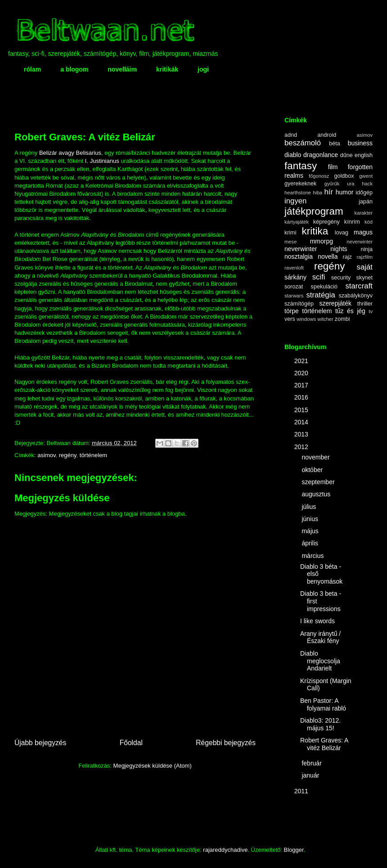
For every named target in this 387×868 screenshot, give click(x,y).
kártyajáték (297, 222)
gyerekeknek (300, 184)
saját (365, 267)
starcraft (359, 286)
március (313, 556)
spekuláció (324, 287)
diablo (293, 155)
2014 (302, 422)
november (316, 457)
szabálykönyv (355, 296)
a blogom (74, 69)
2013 (302, 434)
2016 (302, 397)
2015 (302, 410)
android (327, 135)
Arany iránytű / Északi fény (320, 637)
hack (367, 184)
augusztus (317, 494)
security (341, 278)
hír (328, 192)
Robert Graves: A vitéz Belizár (324, 744)
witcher (325, 319)
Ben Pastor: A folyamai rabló (323, 704)
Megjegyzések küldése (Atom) (153, 766)
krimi (290, 233)
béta (335, 144)
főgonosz (319, 176)
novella (328, 256)
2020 (302, 373)
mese (290, 242)
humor (345, 192)
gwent (366, 176)
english (364, 155)
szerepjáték (335, 303)
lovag (342, 233)
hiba (317, 193)
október (313, 470)
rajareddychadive (225, 850)
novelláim (122, 69)
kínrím (352, 222)
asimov (46, 455)
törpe (292, 311)
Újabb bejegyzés (40, 743)
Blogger (294, 850)
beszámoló (303, 143)
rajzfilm (365, 257)
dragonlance (321, 155)
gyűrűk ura (340, 184)
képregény (326, 222)
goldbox (344, 176)
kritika (315, 231)
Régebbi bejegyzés (226, 743)
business (360, 143)
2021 (302, 361)
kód (369, 222)
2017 (302, 385)
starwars (294, 296)
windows (306, 319)
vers (290, 319)
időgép (364, 193)
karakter (364, 213)
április (310, 543)
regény (68, 455)
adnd (291, 135)
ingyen (295, 201)
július (310, 507)
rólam (32, 69)
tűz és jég (350, 311)
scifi (319, 277)
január (311, 775)
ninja (367, 249)
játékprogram (314, 211)
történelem (93, 455)
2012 (302, 447)
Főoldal (131, 743)
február (312, 763)
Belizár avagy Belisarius (70, 153)
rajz (347, 257)
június (310, 519)
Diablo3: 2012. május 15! (320, 724)
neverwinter (360, 242)
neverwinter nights (316, 249)
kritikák (167, 69)
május (311, 531)
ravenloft (294, 268)
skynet (364, 278)
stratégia (320, 295)
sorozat (294, 287)
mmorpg (322, 241)
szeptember (319, 482)
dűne (346, 155)
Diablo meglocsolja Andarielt (320, 661)
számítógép (299, 304)
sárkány (295, 277)
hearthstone (298, 193)
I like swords (317, 621)
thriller (365, 304)
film (333, 167)
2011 (302, 791)
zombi (342, 319)
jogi (203, 69)
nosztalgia (299, 256)
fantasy (301, 166)
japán (366, 202)
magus (363, 232)
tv (371, 311)
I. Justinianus (102, 161)
